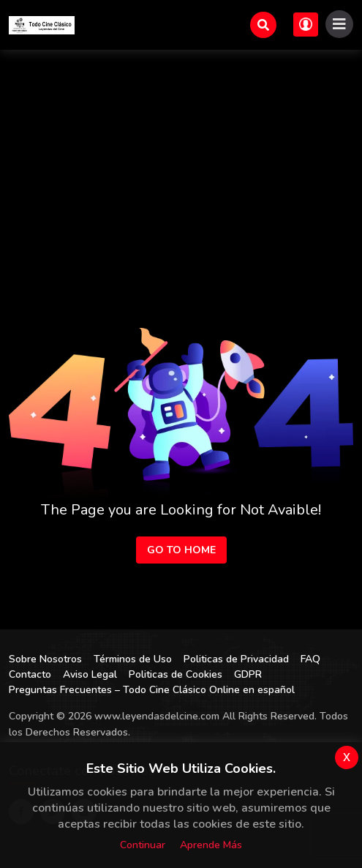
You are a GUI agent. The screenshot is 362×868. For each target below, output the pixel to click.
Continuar (143, 845)
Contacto (30, 674)
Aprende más (211, 845)
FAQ (310, 659)
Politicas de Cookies (176, 674)
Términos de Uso (133, 659)
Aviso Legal (90, 674)
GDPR (248, 674)
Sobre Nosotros (45, 659)
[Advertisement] (181, 160)
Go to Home (181, 550)
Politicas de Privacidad (236, 659)
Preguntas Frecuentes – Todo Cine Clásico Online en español (152, 690)
